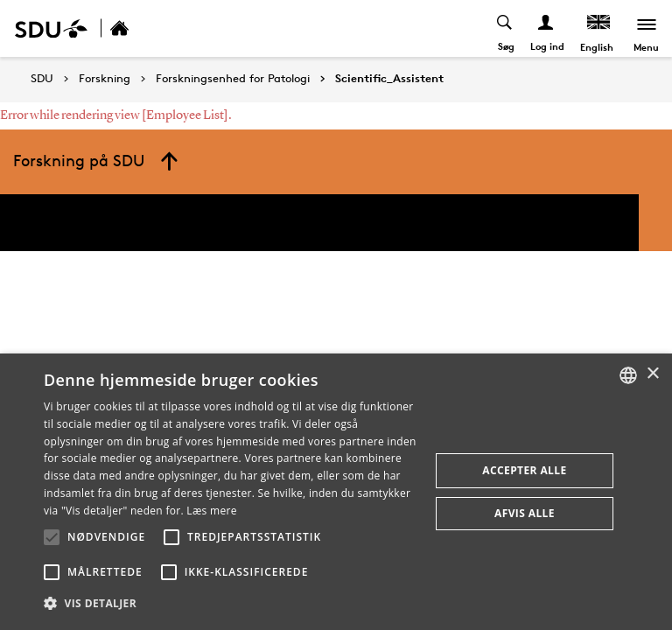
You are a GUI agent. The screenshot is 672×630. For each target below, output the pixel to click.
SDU (42, 78)
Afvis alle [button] (525, 513)
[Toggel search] (504, 28)
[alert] (336, 492)
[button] (52, 537)
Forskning (105, 79)
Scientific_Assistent (389, 79)
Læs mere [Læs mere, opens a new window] (211, 511)
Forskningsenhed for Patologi (233, 79)
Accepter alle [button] (524, 470)
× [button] (652, 374)
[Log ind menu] (546, 28)
